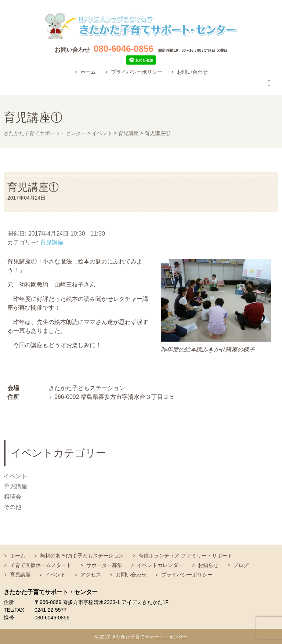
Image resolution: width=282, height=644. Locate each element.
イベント (15, 476)
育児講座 (52, 242)
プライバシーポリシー (137, 72)
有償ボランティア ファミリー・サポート (185, 556)
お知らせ (208, 565)
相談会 (12, 497)
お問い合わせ (192, 72)
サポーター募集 (104, 565)
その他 (12, 507)
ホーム (88, 72)
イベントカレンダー (160, 565)
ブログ (241, 565)
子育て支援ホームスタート (41, 565)
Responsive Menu (269, 83)
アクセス (91, 575)
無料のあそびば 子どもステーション (82, 556)
